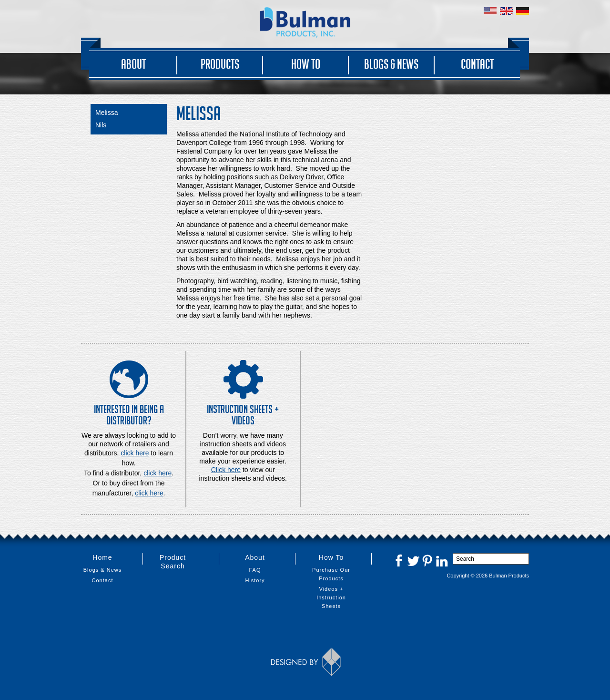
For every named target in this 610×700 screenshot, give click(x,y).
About (133, 64)
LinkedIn (442, 560)
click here (158, 473)
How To (306, 64)
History (255, 580)
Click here (226, 470)
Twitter (413, 560)
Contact (477, 64)
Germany (523, 11)
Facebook (399, 560)
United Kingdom (506, 11)
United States (490, 11)
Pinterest (427, 560)
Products (220, 64)
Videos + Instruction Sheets (331, 597)
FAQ (255, 570)
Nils (101, 125)
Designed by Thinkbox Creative (305, 662)
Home (102, 557)
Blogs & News (391, 64)
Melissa (107, 113)
